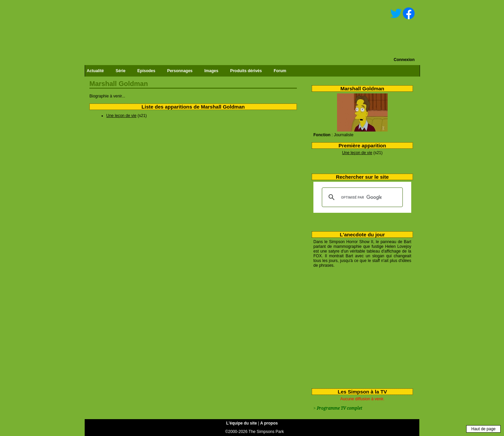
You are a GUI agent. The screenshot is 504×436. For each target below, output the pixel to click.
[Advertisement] (360, 327)
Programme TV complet (339, 408)
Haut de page (483, 429)
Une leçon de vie (357, 153)
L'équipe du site (242, 423)
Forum (280, 71)
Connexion (404, 60)
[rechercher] (361, 197)
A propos (269, 423)
